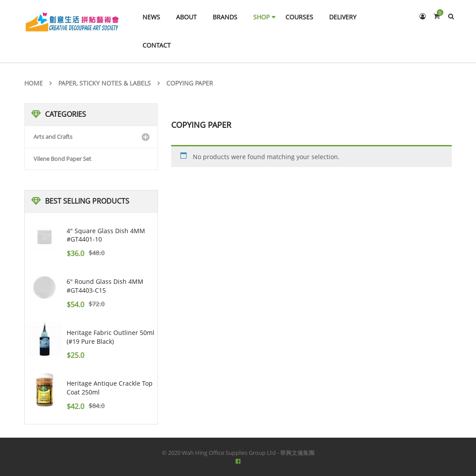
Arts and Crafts (53, 137)
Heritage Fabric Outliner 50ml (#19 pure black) (111, 337)
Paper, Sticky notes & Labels (105, 83)
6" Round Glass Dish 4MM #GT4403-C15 (105, 286)
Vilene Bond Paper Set (62, 159)
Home (34, 83)
